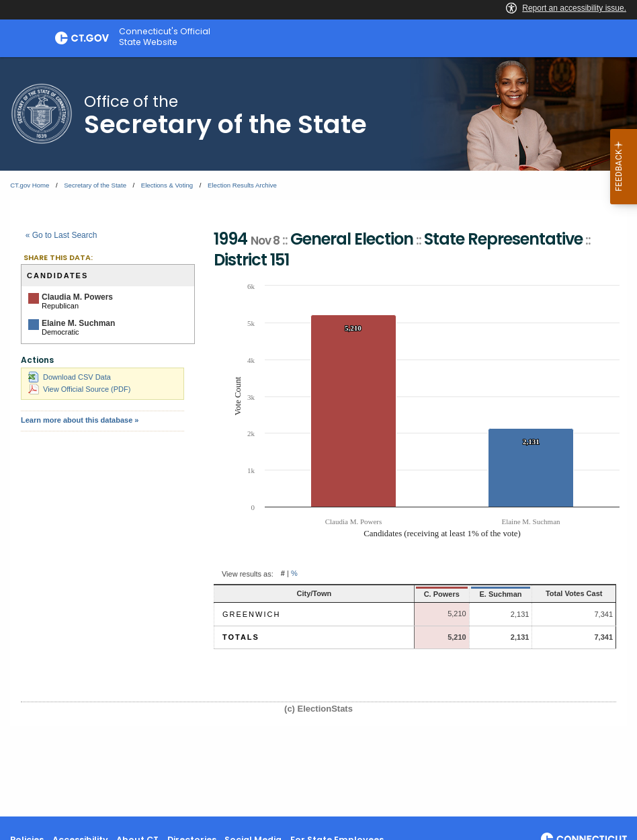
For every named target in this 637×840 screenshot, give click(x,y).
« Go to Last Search (61, 235)
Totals (241, 637)
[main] (318, 437)
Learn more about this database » (80, 420)
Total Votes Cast (563, 593)
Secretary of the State (95, 185)
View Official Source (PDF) (79, 389)
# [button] (283, 574)
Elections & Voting (167, 185)
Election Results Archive (242, 185)
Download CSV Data (70, 377)
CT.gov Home (30, 185)
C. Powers (411, 594)
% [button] (294, 574)
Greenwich (251, 614)
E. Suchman (475, 594)
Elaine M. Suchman (78, 323)
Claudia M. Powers (77, 297)
